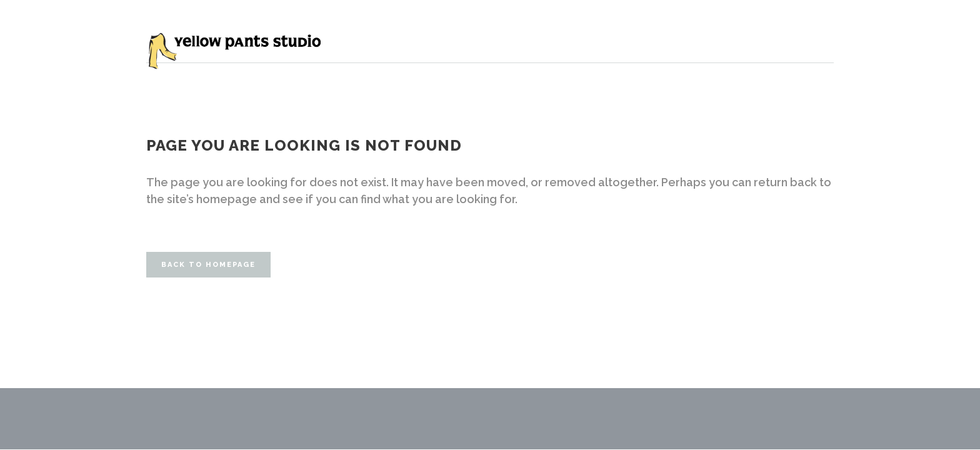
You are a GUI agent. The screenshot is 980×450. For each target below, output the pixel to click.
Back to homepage (208, 265)
